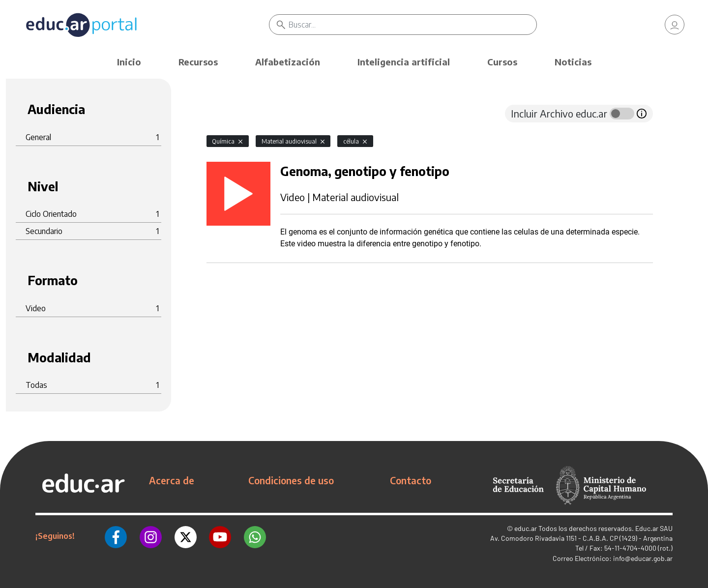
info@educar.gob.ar (643, 558)
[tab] (226, 114)
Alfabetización (288, 62)
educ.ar (526, 528)
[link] (675, 25)
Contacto (411, 480)
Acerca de (172, 480)
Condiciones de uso (291, 480)
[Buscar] (413, 25)
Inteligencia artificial (404, 62)
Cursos (502, 62)
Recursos (198, 62)
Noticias (573, 62)
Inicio (129, 62)
